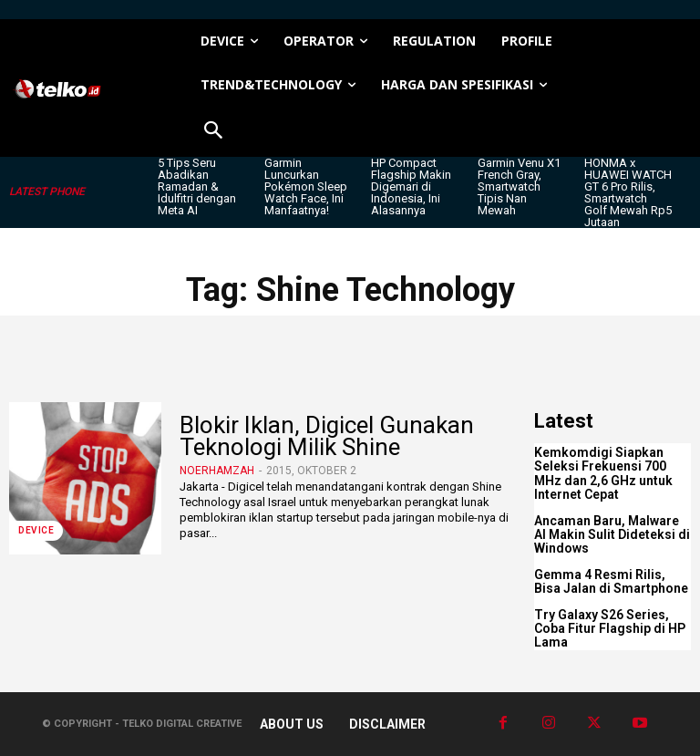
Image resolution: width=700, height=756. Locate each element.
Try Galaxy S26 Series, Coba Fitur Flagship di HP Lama (610, 629)
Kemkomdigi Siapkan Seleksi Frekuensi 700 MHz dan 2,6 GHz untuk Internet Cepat (603, 473)
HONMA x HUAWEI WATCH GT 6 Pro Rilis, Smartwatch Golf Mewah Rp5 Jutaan (628, 192)
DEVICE (36, 530)
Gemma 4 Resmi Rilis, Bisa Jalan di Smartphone (611, 581)
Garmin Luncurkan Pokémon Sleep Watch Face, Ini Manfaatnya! (306, 186)
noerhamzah (217, 471)
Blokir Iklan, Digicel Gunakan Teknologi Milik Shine (327, 435)
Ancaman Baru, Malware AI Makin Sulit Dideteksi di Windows (612, 535)
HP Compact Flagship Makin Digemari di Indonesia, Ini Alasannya (411, 186)
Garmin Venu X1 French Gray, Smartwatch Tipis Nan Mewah (519, 186)
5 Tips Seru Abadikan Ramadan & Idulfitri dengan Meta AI (197, 186)
